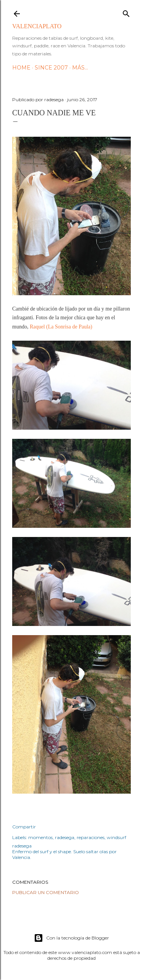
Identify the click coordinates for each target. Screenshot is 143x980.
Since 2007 (51, 68)
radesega (65, 837)
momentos (40, 837)
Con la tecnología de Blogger (71, 938)
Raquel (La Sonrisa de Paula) (61, 327)
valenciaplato (37, 26)
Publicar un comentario (46, 892)
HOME (21, 68)
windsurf (116, 837)
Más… (80, 68)
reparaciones (91, 837)
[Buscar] (126, 12)
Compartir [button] (24, 827)
